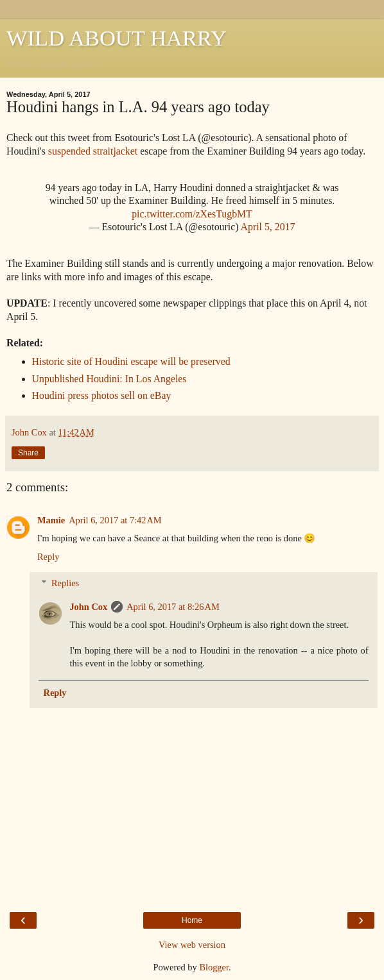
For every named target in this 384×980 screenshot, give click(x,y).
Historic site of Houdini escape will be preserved (131, 361)
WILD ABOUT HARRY (117, 38)
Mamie (51, 520)
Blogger (214, 967)
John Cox (88, 607)
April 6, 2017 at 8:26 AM (173, 607)
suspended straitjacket (93, 151)
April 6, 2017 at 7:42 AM (115, 520)
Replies (65, 583)
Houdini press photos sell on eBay (102, 395)
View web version (192, 945)
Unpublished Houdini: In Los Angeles (109, 379)
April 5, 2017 (268, 227)
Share (28, 453)
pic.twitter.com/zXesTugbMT (192, 214)
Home (192, 920)
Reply (48, 557)
